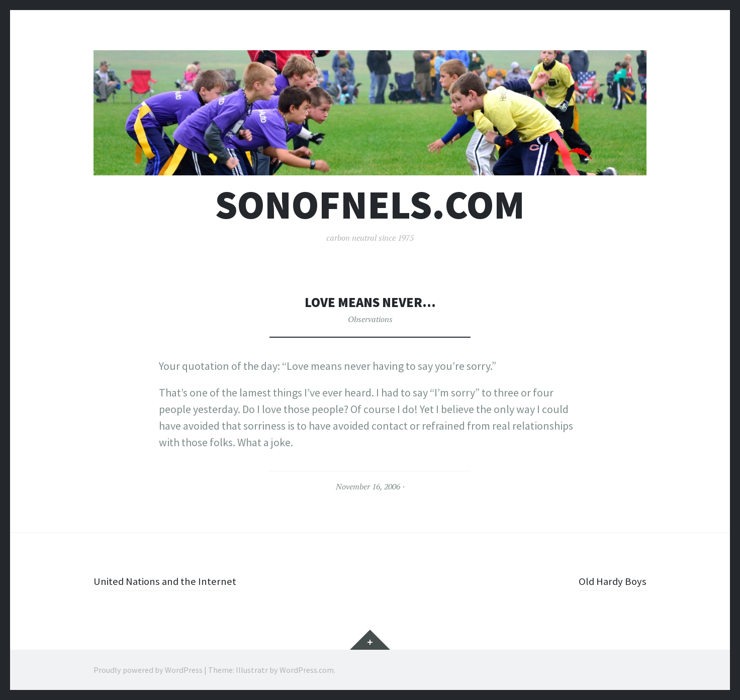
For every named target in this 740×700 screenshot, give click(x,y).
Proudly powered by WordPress (148, 670)
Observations (370, 319)
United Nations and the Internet (168, 581)
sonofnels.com (370, 205)
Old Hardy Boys (612, 581)
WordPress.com (307, 670)
